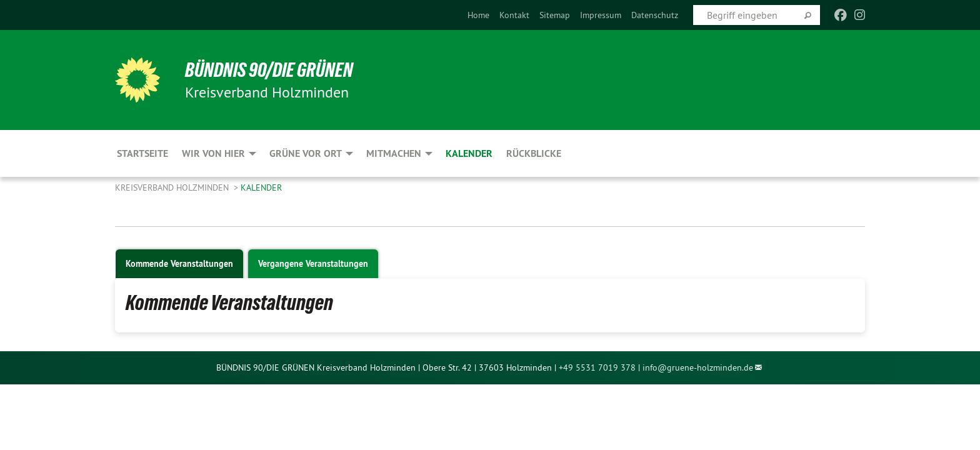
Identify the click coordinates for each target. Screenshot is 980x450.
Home (478, 15)
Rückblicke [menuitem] (534, 153)
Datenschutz (655, 15)
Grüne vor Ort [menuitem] (306, 153)
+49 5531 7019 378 (597, 367)
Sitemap (555, 15)
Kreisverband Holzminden (173, 187)
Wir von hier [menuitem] (213, 153)
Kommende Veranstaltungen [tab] (179, 264)
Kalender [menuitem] (469, 153)
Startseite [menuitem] (142, 153)
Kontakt (514, 15)
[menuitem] (478, 15)
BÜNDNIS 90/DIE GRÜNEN (269, 70)
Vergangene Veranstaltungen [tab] (313, 264)
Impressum (601, 15)
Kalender (261, 187)
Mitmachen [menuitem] (394, 153)
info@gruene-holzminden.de (698, 367)
